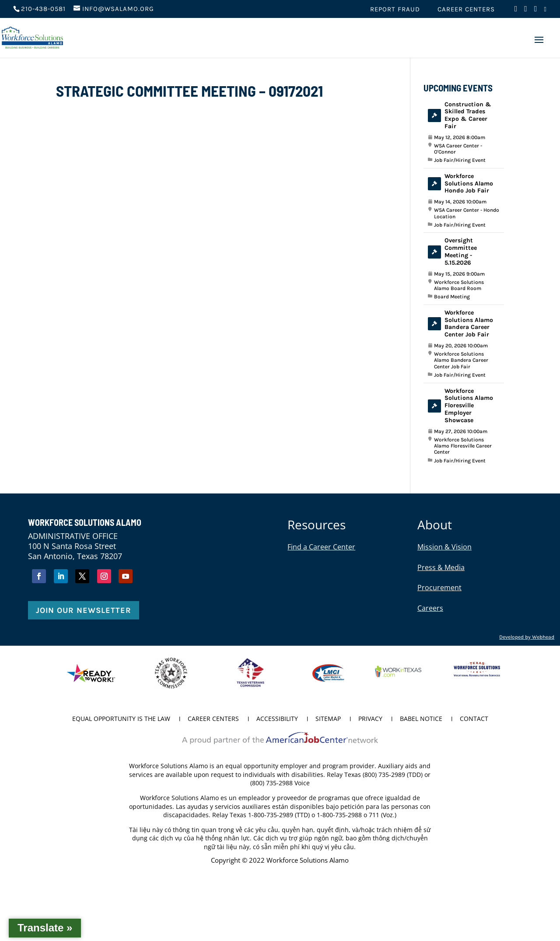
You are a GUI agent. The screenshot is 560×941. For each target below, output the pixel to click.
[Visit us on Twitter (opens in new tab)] (526, 11)
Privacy (370, 719)
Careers (430, 608)
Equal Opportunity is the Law (121, 719)
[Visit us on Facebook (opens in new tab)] (516, 11)
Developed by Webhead (527, 637)
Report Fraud (395, 10)
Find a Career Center (321, 547)
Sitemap (328, 719)
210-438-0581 (43, 9)
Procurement (439, 588)
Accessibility (277, 719)
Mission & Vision (444, 547)
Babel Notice (421, 719)
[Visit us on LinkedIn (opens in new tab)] (546, 12)
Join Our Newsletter (84, 610)
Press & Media (441, 567)
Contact (474, 719)
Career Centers (466, 10)
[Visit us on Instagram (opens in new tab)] (536, 11)
